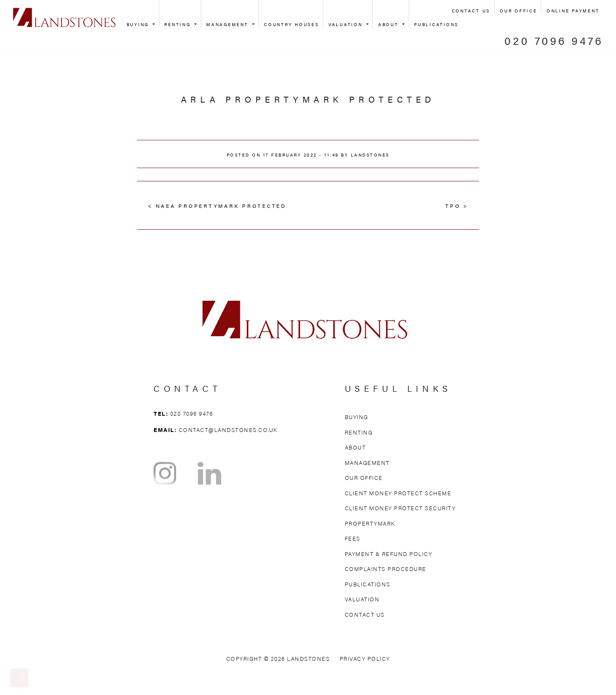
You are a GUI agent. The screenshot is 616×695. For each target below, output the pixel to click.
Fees (353, 538)
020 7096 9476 (554, 40)
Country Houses (292, 24)
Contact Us (471, 11)
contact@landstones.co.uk (228, 430)
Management (228, 24)
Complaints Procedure (386, 569)
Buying (139, 24)
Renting (179, 24)
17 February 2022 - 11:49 (301, 155)
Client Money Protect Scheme (398, 493)
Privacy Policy (365, 658)
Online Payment (573, 11)
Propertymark (370, 523)
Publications (436, 24)
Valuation (347, 24)
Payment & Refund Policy (389, 554)
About (390, 24)
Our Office (518, 11)
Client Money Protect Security (400, 508)
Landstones (370, 155)
